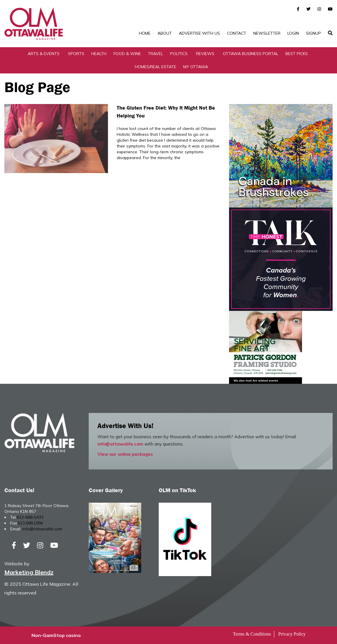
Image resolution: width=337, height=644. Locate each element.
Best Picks (297, 54)
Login (293, 33)
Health (99, 54)
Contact (237, 33)
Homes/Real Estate (156, 67)
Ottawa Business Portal (251, 54)
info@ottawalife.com (120, 444)
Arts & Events (44, 54)
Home (145, 33)
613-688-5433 (30, 517)
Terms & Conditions (252, 634)
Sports (76, 54)
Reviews (205, 54)
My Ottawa (196, 67)
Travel (156, 54)
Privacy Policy (292, 634)
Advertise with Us (199, 33)
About (165, 33)
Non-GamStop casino (56, 635)
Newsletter (267, 33)
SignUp (314, 33)
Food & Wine (127, 54)
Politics (179, 54)
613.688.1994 (30, 523)
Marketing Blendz (29, 572)
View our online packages (125, 454)
